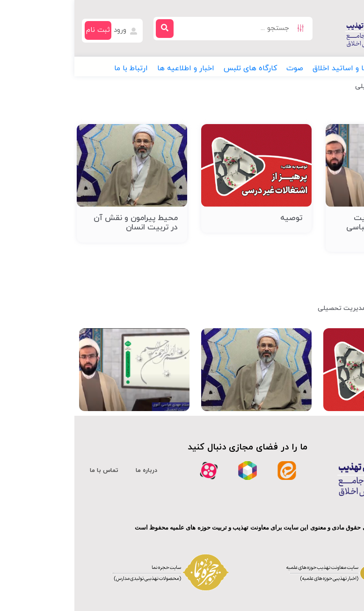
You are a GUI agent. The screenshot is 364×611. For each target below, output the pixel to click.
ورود (52, 30)
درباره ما (72, 471)
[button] (332, 68)
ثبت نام (24, 30)
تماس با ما (30, 471)
